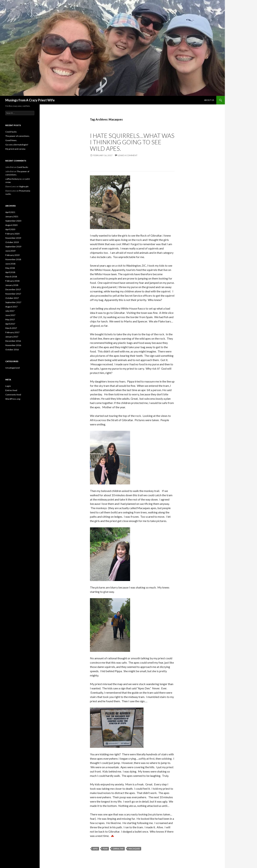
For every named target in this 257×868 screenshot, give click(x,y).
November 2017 (13, 294)
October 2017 (12, 298)
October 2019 (12, 242)
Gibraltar (118, 849)
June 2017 (10, 315)
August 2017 (11, 307)
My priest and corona (15, 149)
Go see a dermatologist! (17, 145)
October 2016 (12, 350)
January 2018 (12, 285)
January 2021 (12, 216)
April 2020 (10, 229)
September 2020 (13, 221)
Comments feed (13, 395)
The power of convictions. (18, 136)
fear (105, 849)
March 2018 (11, 277)
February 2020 (12, 234)
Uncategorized (12, 368)
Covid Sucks (11, 132)
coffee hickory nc (14, 179)
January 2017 (12, 337)
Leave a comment (128, 155)
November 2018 (13, 259)
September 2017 (13, 302)
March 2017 (11, 328)
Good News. (11, 140)
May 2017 (10, 319)
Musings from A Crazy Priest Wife (30, 100)
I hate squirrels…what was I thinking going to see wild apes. (132, 142)
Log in (8, 386)
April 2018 (10, 272)
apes (95, 849)
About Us (209, 100)
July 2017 (10, 311)
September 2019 (13, 247)
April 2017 (10, 324)
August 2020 (11, 225)
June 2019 (10, 251)
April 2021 (10, 212)
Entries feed (11, 390)
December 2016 (13, 341)
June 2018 (10, 264)
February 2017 (12, 332)
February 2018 (12, 281)
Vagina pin (24, 186)
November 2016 (13, 345)
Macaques (134, 849)
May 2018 (10, 268)
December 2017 (13, 289)
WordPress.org (13, 399)
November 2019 (13, 238)
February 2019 (12, 255)
